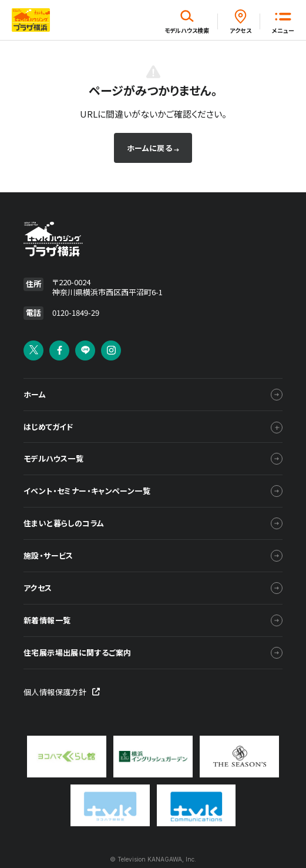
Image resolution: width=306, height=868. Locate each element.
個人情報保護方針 (62, 692)
